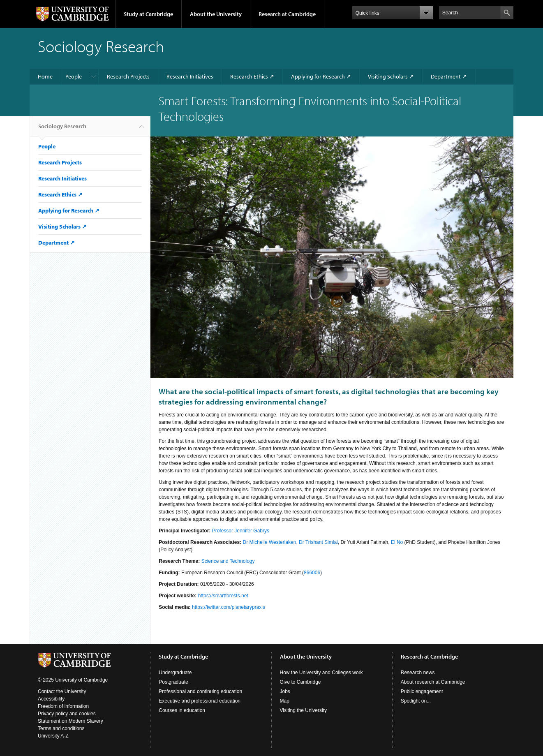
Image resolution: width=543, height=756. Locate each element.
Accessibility (51, 699)
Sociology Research (62, 129)
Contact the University (62, 691)
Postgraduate (173, 682)
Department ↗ (449, 76)
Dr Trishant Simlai (318, 542)
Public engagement (422, 691)
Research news (418, 673)
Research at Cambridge (287, 14)
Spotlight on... (416, 701)
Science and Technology (228, 561)
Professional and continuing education (200, 691)
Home (45, 76)
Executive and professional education (200, 701)
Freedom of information (63, 706)
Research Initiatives (190, 76)
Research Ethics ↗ (252, 76)
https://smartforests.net (223, 596)
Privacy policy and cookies (67, 714)
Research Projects (128, 76)
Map (285, 701)
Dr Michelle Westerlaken (270, 542)
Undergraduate (175, 673)
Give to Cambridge (300, 682)
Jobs (285, 691)
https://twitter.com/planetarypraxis (229, 607)
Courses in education (182, 710)
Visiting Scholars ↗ (391, 76)
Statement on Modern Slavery (70, 721)
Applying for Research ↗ (321, 76)
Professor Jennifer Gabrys (241, 531)
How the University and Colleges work (321, 673)
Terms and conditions (61, 728)
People (74, 76)
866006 (312, 573)
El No (397, 542)
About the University (216, 14)
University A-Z (53, 736)
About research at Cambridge (433, 682)
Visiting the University (304, 710)
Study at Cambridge (148, 14)
